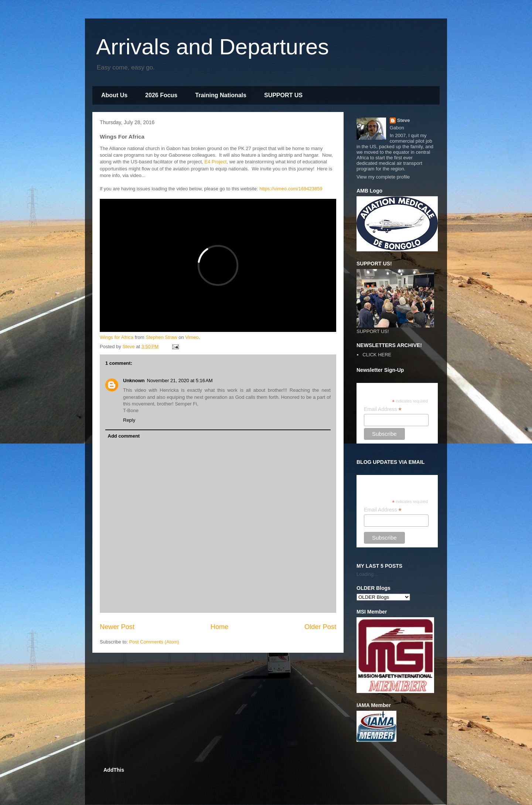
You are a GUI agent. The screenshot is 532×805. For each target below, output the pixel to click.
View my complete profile (383, 177)
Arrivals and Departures (212, 47)
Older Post (320, 627)
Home (220, 627)
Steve (404, 120)
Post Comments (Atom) (154, 642)
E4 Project (215, 162)
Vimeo (192, 337)
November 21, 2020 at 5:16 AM (180, 381)
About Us (114, 95)
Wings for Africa (117, 337)
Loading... (367, 574)
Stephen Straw (161, 337)
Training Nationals (221, 95)
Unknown (134, 381)
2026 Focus (161, 95)
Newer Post (117, 627)
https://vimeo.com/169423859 (291, 189)
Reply (129, 420)
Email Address (383, 409)
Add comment (124, 436)
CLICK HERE (377, 355)
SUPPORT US (283, 95)
